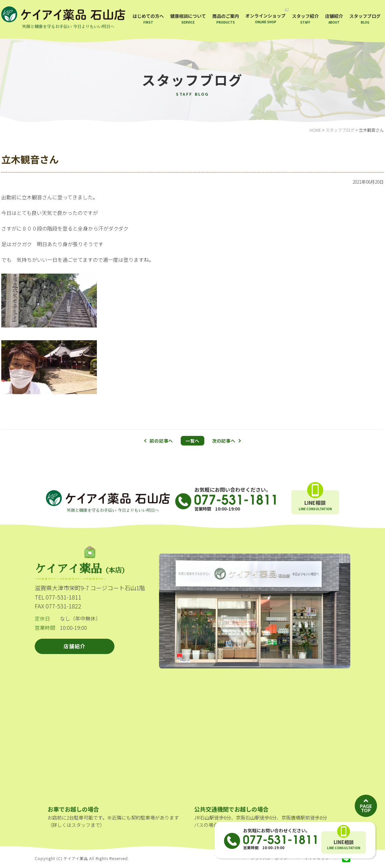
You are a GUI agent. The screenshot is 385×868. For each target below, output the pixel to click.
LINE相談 (344, 845)
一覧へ (192, 441)
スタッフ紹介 (305, 19)
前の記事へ (161, 441)
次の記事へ (224, 441)
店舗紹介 (334, 19)
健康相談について (188, 19)
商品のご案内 (226, 19)
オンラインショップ (265, 18)
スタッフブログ (365, 19)
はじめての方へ (148, 19)
